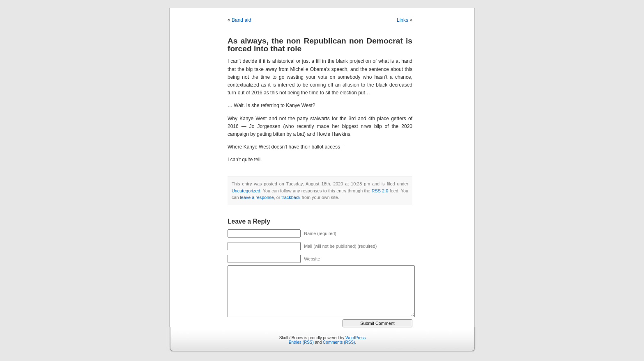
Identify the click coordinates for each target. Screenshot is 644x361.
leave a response (257, 197)
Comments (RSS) (339, 342)
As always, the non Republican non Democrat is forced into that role (320, 45)
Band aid (241, 20)
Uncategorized (246, 191)
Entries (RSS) (301, 342)
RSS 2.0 (380, 191)
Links (402, 20)
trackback (291, 197)
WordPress (355, 338)
